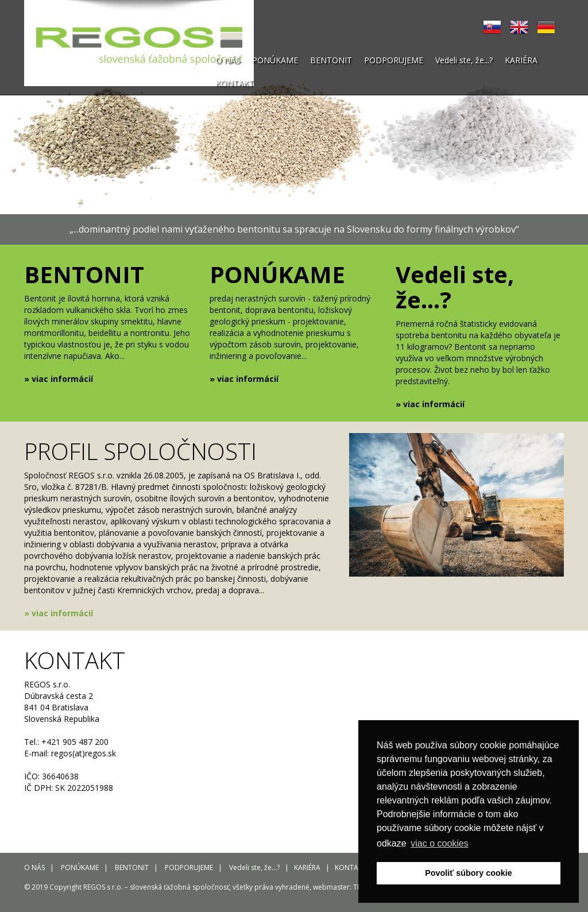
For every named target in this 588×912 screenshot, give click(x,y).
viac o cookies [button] (440, 843)
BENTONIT (331, 60)
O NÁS (228, 60)
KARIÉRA (521, 60)
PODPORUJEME (394, 60)
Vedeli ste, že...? (464, 60)
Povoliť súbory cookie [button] (469, 873)
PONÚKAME (275, 60)
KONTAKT (235, 83)
